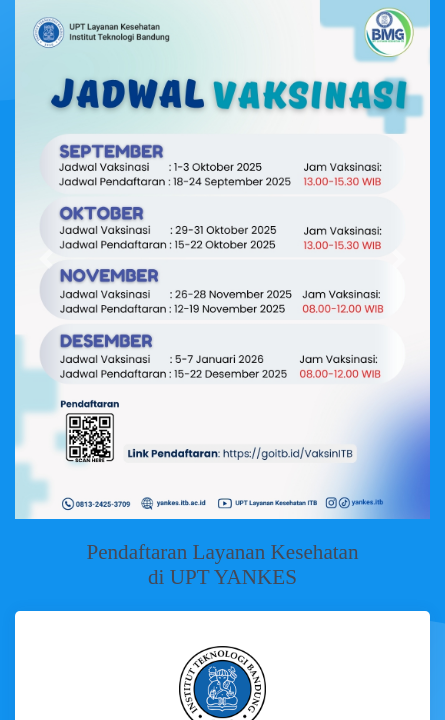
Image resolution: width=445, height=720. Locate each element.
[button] (46, 259)
